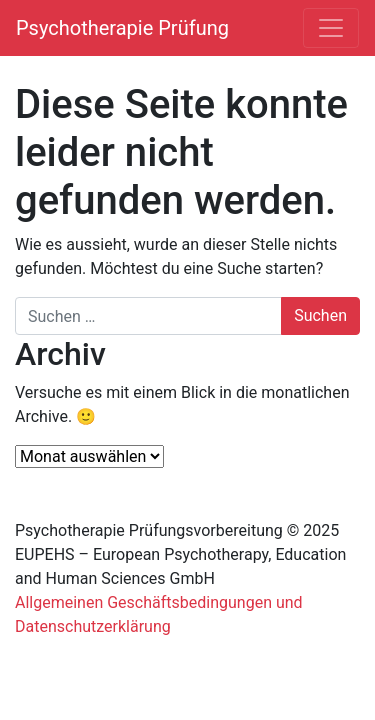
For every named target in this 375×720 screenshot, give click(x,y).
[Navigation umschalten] (331, 28)
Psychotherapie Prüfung (122, 28)
